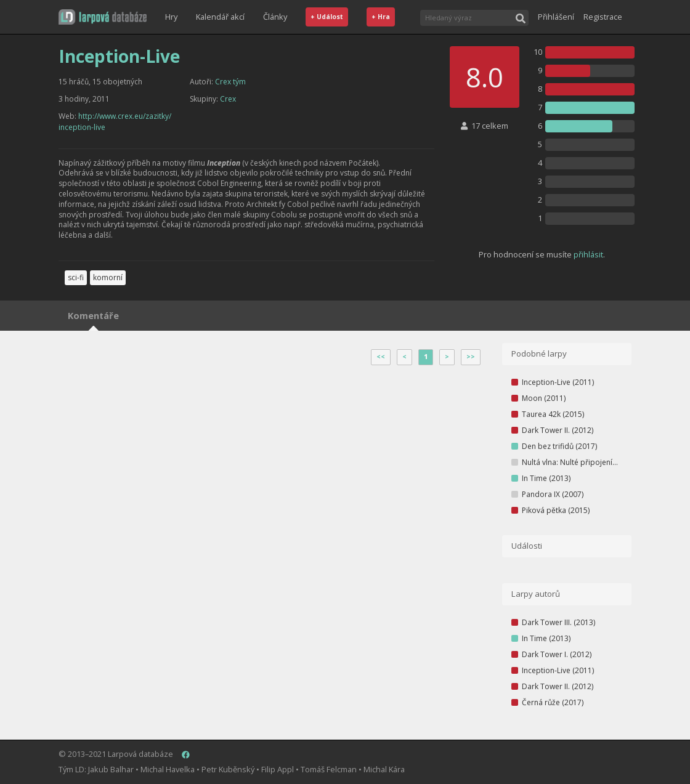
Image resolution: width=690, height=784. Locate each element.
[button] (103, 17)
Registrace (603, 17)
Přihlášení (556, 17)
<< (381, 357)
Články (275, 17)
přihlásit (588, 254)
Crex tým (230, 82)
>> (471, 357)
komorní (108, 277)
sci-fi (76, 277)
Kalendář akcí (220, 17)
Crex (228, 99)
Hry (171, 17)
